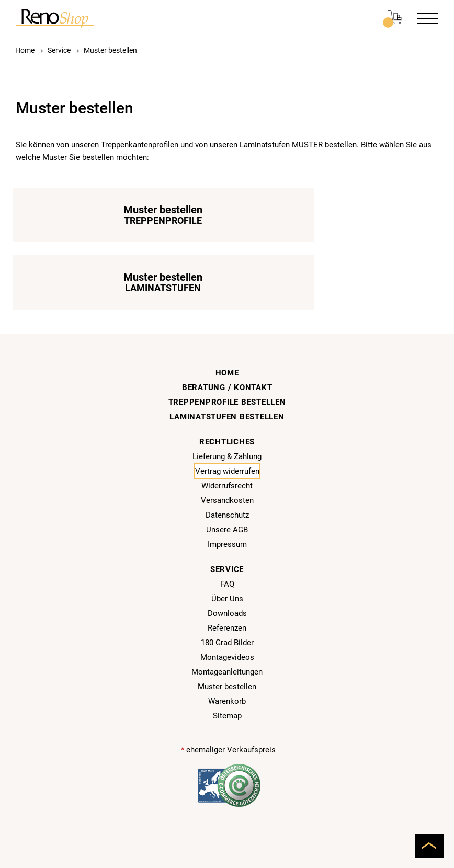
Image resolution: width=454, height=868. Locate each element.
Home (25, 50)
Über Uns (227, 533)
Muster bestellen (110, 50)
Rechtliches (227, 376)
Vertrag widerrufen (227, 405)
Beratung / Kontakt (227, 322)
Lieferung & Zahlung (227, 391)
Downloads (227, 547)
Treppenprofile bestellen (227, 336)
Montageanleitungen (227, 606)
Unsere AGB (227, 464)
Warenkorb (227, 635)
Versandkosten (227, 435)
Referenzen (227, 562)
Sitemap (227, 650)
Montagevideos (227, 591)
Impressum (227, 478)
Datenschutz (227, 449)
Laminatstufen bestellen (227, 351)
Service (59, 50)
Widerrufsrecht (227, 420)
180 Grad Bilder (227, 577)
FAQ (227, 518)
